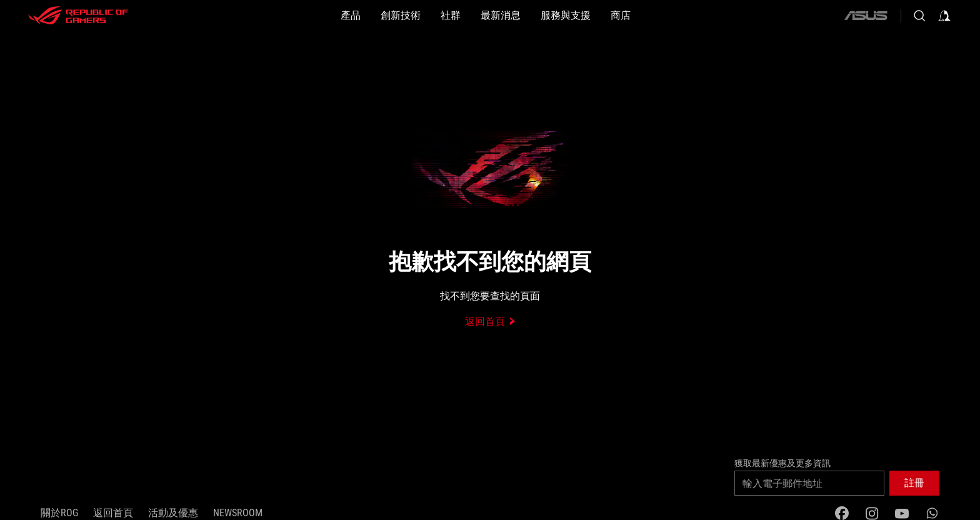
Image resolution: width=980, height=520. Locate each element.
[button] (351, 16)
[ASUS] (866, 16)
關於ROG (59, 513)
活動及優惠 (173, 513)
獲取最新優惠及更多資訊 (782, 463)
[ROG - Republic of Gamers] (78, 16)
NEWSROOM (238, 513)
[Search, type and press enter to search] (919, 16)
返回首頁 (113, 513)
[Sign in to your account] (944, 16)
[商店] (621, 16)
